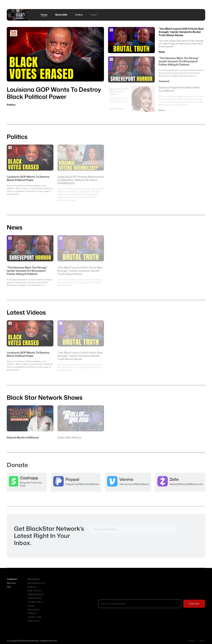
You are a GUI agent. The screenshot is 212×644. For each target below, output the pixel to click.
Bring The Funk (34, 591)
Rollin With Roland (35, 594)
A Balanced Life (34, 598)
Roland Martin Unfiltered (34, 611)
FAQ (9, 587)
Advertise (11, 583)
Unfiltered (32, 587)
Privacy (192, 641)
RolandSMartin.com (36, 583)
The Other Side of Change (35, 604)
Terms (202, 641)
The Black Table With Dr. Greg (35, 619)
